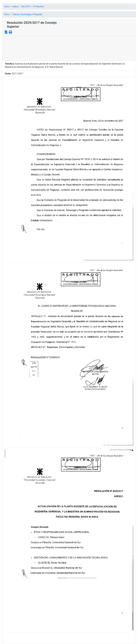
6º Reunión (39, 7)
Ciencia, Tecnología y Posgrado (27, 14)
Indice (15, 7)
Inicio (7, 7)
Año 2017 (26, 7)
